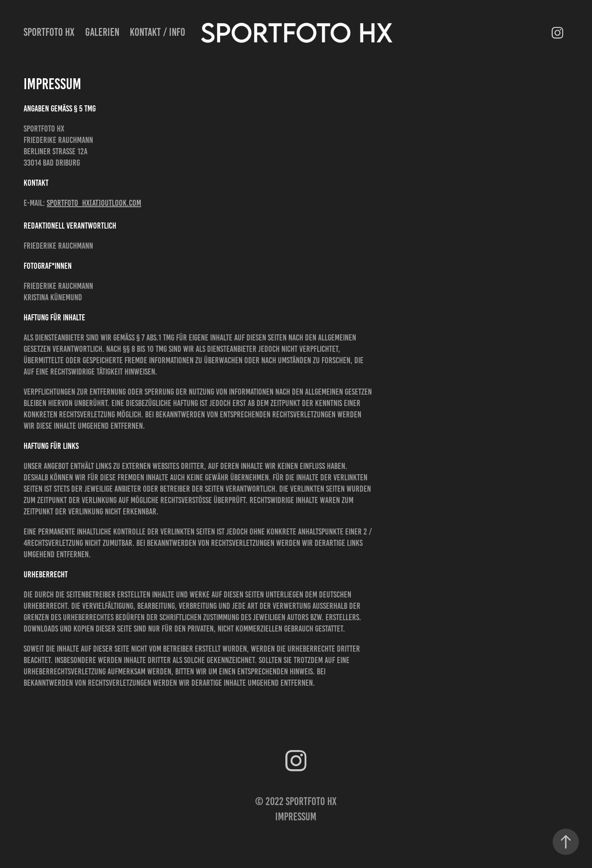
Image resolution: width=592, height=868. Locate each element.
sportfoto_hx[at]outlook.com (94, 203)
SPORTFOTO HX (49, 32)
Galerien (102, 32)
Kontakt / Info (158, 32)
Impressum (296, 817)
